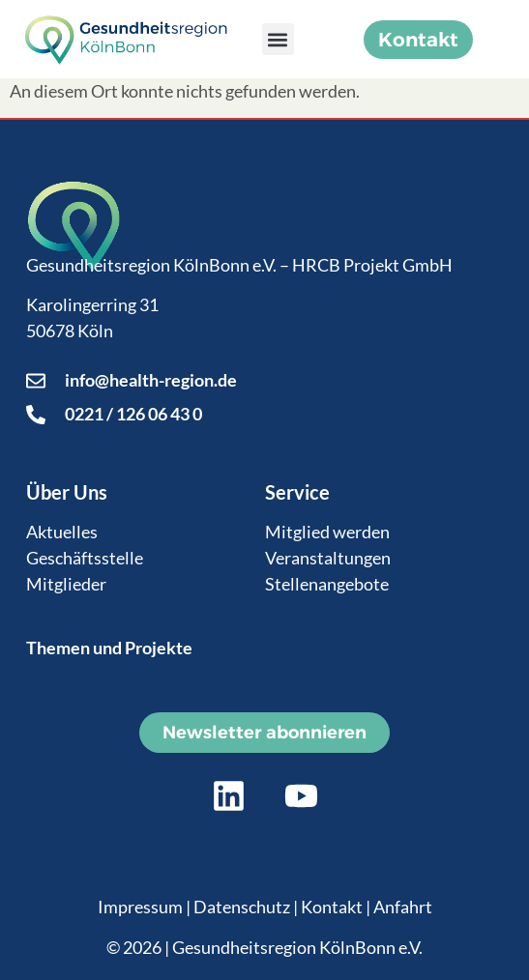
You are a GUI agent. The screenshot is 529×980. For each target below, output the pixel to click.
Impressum (140, 907)
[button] (278, 39)
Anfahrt (403, 907)
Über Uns (67, 492)
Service (297, 492)
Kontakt (332, 907)
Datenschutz (242, 907)
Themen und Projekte (109, 648)
